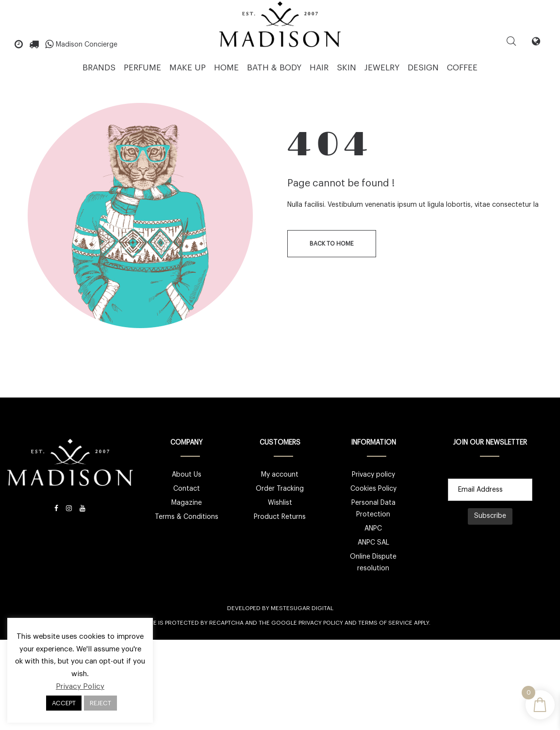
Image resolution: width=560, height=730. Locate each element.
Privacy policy (373, 475)
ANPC (373, 529)
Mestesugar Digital (302, 608)
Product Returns (280, 517)
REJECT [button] (100, 703)
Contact (187, 489)
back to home (332, 244)
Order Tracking (280, 489)
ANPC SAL (373, 543)
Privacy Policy (321, 623)
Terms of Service (385, 623)
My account (280, 475)
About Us (187, 475)
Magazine (187, 503)
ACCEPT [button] (64, 703)
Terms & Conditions (187, 517)
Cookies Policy (373, 489)
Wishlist (280, 503)
